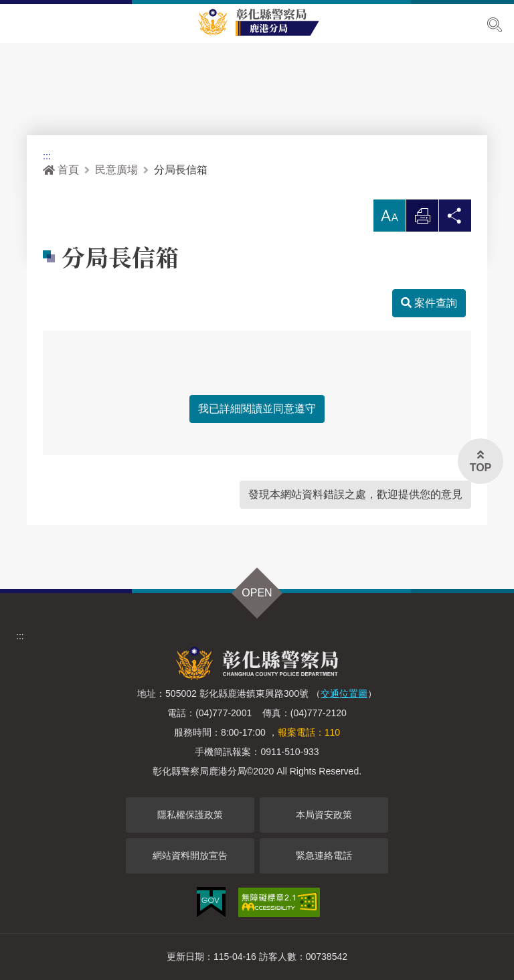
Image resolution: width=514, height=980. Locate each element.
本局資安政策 (324, 815)
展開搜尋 (495, 25)
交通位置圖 (344, 693)
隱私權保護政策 (190, 815)
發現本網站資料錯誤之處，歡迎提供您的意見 (355, 494)
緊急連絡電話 (324, 855)
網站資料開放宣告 (190, 855)
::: (47, 156)
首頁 (61, 170)
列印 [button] (422, 219)
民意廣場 (116, 170)
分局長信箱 (181, 170)
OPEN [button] (257, 593)
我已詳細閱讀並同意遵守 (257, 409)
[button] (390, 216)
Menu (19, 24)
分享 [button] (455, 219)
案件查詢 (429, 303)
